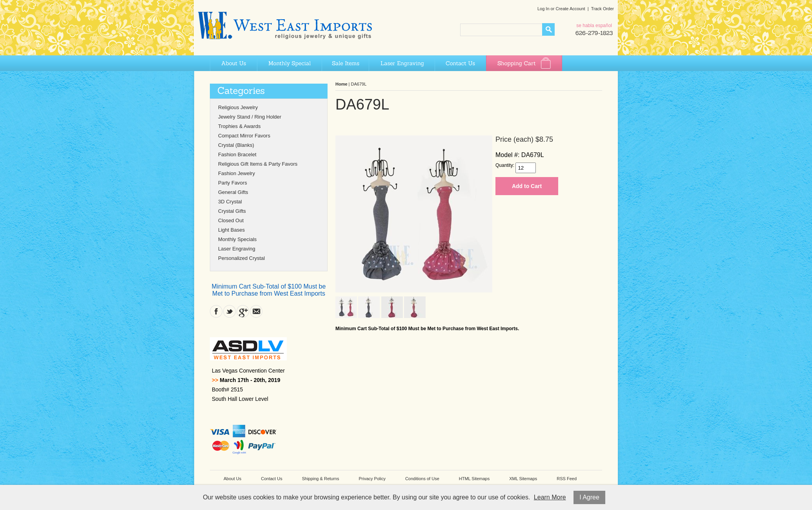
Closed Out (231, 220)
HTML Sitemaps (474, 479)
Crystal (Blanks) (236, 145)
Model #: (507, 155)
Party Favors (233, 183)
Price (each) (514, 139)
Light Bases (231, 230)
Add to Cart (527, 186)
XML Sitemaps (523, 479)
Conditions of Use (422, 479)
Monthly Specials (237, 239)
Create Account (570, 9)
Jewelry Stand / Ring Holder (250, 117)
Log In (543, 9)
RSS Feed (567, 479)
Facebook (216, 311)
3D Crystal (230, 202)
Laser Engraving (402, 63)
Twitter (229, 311)
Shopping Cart (524, 63)
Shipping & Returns (321, 479)
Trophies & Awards (239, 126)
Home (341, 84)
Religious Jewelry (238, 107)
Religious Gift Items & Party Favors (258, 164)
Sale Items (345, 63)
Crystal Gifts (232, 211)
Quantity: (505, 165)
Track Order (603, 9)
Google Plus (243, 311)
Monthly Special (289, 63)
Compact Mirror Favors (244, 136)
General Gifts (233, 192)
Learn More (550, 497)
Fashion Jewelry (237, 173)
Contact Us (460, 63)
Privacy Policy (372, 479)
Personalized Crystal (241, 258)
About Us (233, 63)
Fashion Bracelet (237, 154)
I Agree (589, 497)
